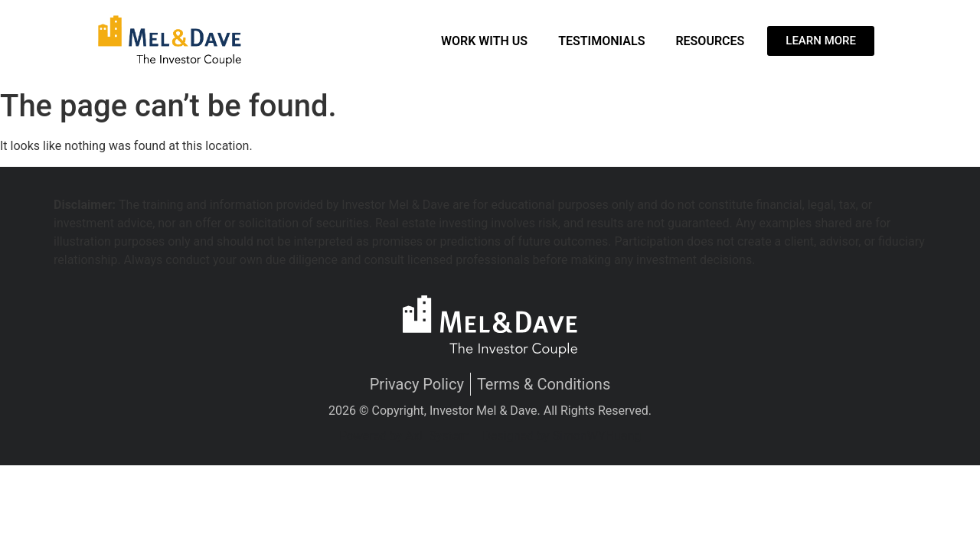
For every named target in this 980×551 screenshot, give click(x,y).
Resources (710, 41)
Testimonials (601, 41)
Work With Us (484, 41)
